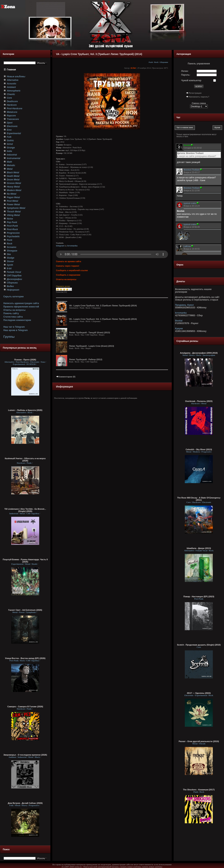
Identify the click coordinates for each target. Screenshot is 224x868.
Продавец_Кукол (184, 305)
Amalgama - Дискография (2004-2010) (199, 353)
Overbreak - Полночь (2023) (199, 401)
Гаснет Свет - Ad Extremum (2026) (25, 610)
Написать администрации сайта (21, 303)
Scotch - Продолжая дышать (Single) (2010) (199, 645)
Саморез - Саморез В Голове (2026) (25, 707)
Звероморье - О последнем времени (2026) (25, 755)
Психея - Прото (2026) (25, 360)
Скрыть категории (13, 297)
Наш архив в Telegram (15, 330)
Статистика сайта (13, 317)
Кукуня (179, 329)
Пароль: (186, 75)
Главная (11, 70)
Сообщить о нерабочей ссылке (72, 270)
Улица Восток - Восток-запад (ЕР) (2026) (25, 658)
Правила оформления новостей (21, 307)
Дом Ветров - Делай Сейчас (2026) (25, 803)
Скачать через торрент (68, 266)
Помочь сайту (11, 313)
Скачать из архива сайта (69, 261)
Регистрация (195, 93)
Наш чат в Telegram (14, 327)
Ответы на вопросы (14, 310)
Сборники (164, 62)
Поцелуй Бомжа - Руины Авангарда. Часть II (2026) (25, 561)
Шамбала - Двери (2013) (199, 548)
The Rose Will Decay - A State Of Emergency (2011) (199, 499)
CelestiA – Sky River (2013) (199, 449)
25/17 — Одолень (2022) (199, 693)
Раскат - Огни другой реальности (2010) (199, 741)
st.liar (133, 68)
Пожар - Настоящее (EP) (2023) (199, 597)
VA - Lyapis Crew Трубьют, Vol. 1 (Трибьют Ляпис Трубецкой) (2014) (103, 319)
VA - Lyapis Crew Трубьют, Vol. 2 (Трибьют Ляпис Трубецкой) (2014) (103, 306)
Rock (156, 62)
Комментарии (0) (66, 377)
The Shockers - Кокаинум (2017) (199, 790)
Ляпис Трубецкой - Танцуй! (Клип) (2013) (90, 332)
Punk (151, 62)
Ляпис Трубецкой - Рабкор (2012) (86, 359)
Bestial (179, 321)
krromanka (72, 246)
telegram (60, 246)
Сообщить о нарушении (68, 275)
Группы (9, 337)
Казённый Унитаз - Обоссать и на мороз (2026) (25, 460)
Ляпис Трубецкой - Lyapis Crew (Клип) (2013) (92, 346)
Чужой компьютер (191, 80)
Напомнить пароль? (199, 97)
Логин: (185, 71)
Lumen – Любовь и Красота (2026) (25, 410)
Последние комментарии (17, 320)
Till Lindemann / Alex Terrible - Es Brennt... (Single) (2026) (25, 510)
